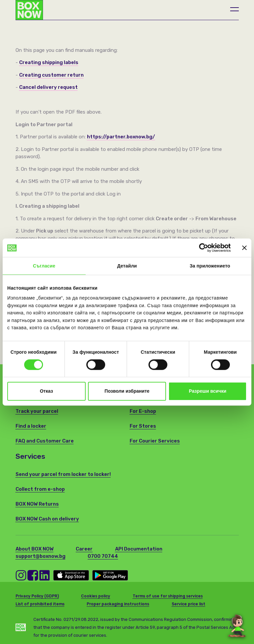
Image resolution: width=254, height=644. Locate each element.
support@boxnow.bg (41, 556)
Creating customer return (51, 75)
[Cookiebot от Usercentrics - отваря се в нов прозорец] (202, 248)
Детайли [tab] (127, 266)
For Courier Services (155, 441)
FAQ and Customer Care (45, 441)
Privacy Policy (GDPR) (37, 596)
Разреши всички (208, 391)
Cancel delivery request (48, 87)
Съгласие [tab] (44, 266)
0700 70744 (103, 556)
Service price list (189, 604)
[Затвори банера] (244, 248)
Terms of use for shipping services (168, 596)
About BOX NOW (35, 549)
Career (84, 549)
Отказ (46, 391)
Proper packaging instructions (118, 604)
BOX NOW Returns (37, 504)
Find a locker (31, 426)
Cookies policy (96, 596)
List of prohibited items (40, 604)
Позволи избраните (127, 391)
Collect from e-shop (40, 489)
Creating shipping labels (49, 62)
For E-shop (143, 411)
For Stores (143, 426)
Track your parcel (37, 411)
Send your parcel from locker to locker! (63, 474)
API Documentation (139, 549)
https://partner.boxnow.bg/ (121, 137)
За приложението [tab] (210, 266)
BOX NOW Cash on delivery (47, 519)
